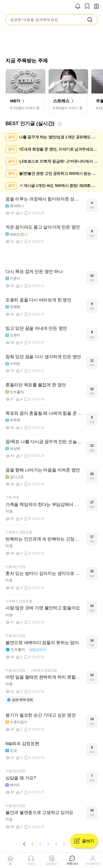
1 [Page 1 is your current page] (32, 844)
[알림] (78, 7)
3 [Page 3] (48, 844)
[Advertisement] (52, 256)
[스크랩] (87, 7)
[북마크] (59, 124)
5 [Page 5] (64, 844)
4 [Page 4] (56, 844)
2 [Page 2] (40, 844)
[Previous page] (24, 844)
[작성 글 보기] (96, 7)
